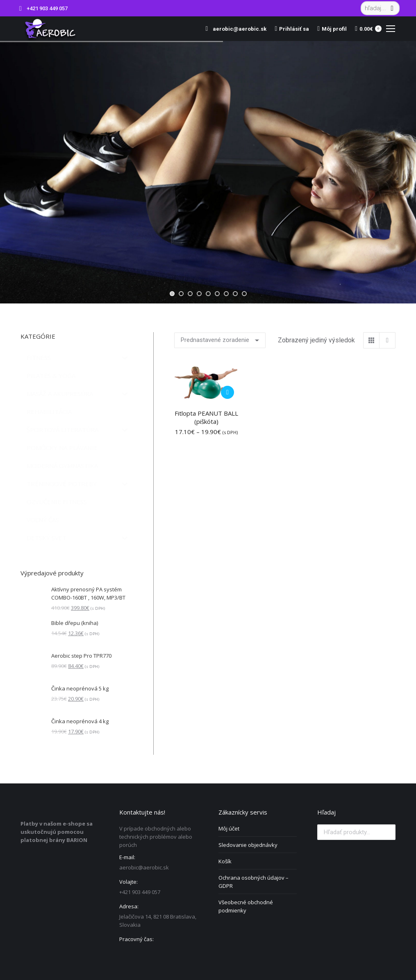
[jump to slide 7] (226, 294)
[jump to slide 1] (172, 294)
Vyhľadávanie (387, 832)
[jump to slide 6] (217, 294)
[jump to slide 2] (181, 294)
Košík (225, 861)
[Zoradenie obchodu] (220, 340)
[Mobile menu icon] (391, 29)
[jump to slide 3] (190, 294)
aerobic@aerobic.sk (234, 29)
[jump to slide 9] (244, 294)
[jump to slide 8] (235, 294)
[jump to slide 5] (208, 294)
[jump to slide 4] (199, 294)
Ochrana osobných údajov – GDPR (253, 882)
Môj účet (229, 828)
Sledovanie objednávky (248, 845)
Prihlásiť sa (292, 29)
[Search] (380, 8)
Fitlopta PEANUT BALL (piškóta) (206, 417)
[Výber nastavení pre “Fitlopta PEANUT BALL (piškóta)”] (227, 392)
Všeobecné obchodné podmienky (246, 906)
